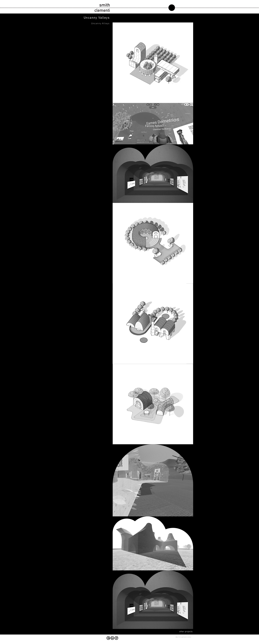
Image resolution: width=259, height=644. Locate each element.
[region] (179, 8)
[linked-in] (112, 638)
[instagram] (116, 638)
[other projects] (183, 632)
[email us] (108, 638)
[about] (172, 8)
